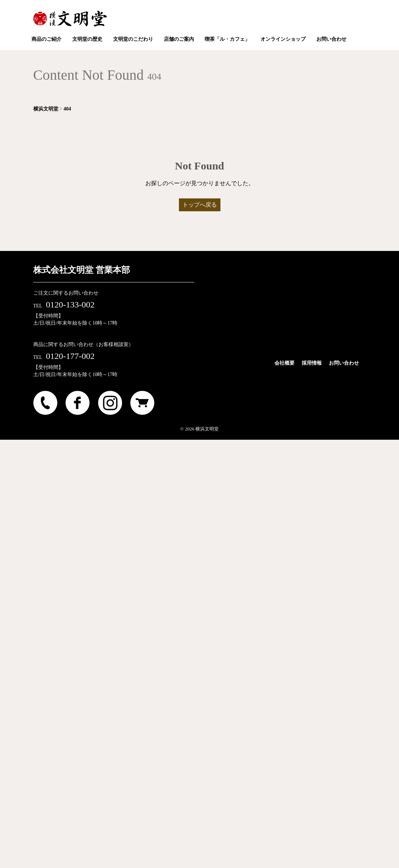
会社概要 (284, 363)
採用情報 (312, 363)
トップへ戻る (200, 205)
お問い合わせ (344, 363)
